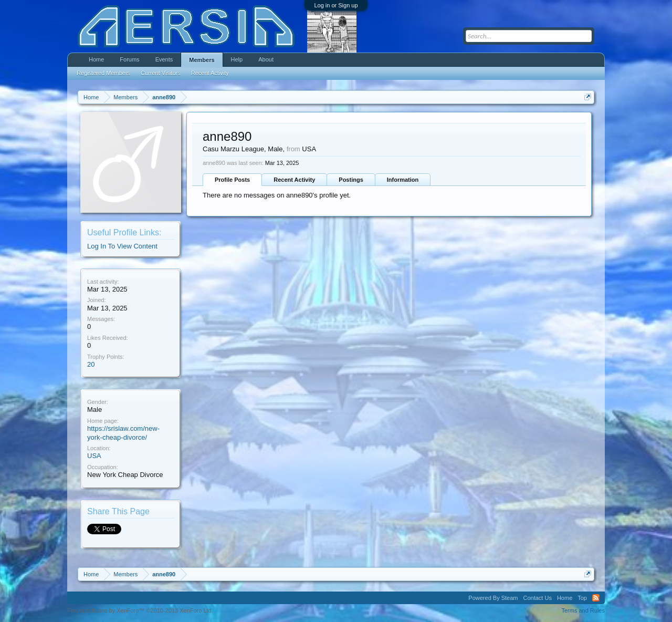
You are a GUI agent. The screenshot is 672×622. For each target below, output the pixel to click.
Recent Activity (294, 180)
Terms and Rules (583, 610)
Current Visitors (161, 73)
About (266, 59)
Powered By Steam (493, 598)
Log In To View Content (122, 246)
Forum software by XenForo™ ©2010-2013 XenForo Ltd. (140, 610)
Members (202, 60)
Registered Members (103, 73)
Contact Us (537, 598)
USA (94, 456)
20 (91, 364)
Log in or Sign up (336, 5)
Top (582, 598)
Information (403, 180)
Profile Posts (232, 180)
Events (164, 59)
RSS (596, 598)
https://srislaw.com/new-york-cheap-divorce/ (123, 433)
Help (237, 59)
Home (96, 59)
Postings (351, 180)
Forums (129, 59)
